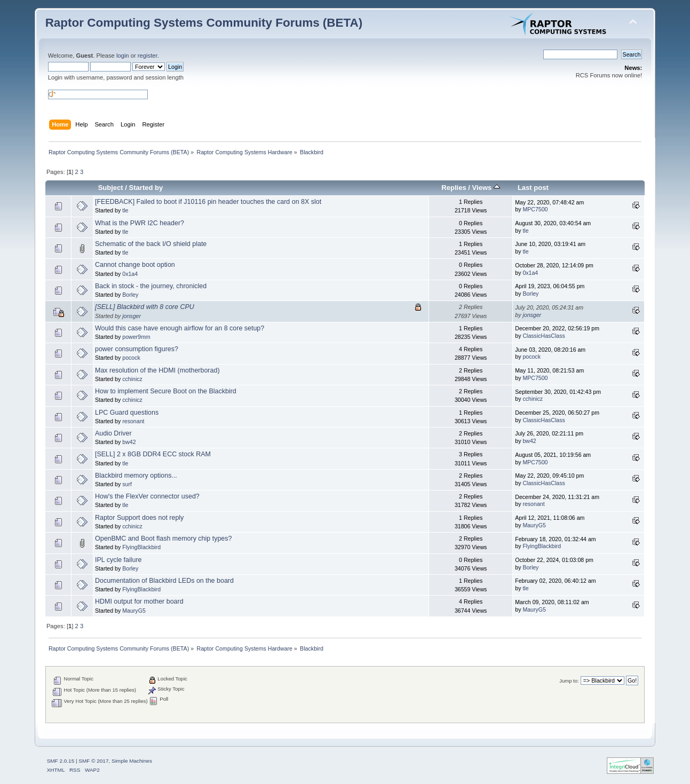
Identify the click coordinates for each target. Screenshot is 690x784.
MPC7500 (535, 209)
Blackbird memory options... (136, 476)
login (123, 56)
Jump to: (569, 681)
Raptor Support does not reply (139, 518)
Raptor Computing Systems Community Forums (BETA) (204, 23)
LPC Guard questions (127, 413)
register (148, 56)
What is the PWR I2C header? (140, 223)
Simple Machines (132, 761)
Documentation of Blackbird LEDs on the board (164, 581)
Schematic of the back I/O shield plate (151, 244)
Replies (454, 188)
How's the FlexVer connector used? (147, 496)
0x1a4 (130, 274)
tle (125, 210)
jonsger (132, 316)
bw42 (129, 442)
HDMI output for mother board (139, 601)
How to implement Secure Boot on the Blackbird (166, 391)
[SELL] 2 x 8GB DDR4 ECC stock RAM (153, 454)
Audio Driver (113, 433)
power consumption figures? (137, 349)
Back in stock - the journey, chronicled (151, 286)
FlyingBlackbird (141, 547)
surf (127, 484)
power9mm (136, 337)
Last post (533, 188)
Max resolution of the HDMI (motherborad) (157, 370)
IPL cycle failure (118, 560)
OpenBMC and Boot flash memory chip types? (163, 538)
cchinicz (132, 379)
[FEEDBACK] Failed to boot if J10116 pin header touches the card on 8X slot (208, 202)
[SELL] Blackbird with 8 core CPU (145, 307)
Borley (130, 295)
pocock (131, 358)
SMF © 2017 (93, 761)
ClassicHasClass (544, 336)
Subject (111, 188)
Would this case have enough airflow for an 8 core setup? (180, 328)
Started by (146, 188)
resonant (133, 421)
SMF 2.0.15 (61, 761)
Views (486, 188)
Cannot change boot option (135, 265)
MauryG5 (534, 525)
